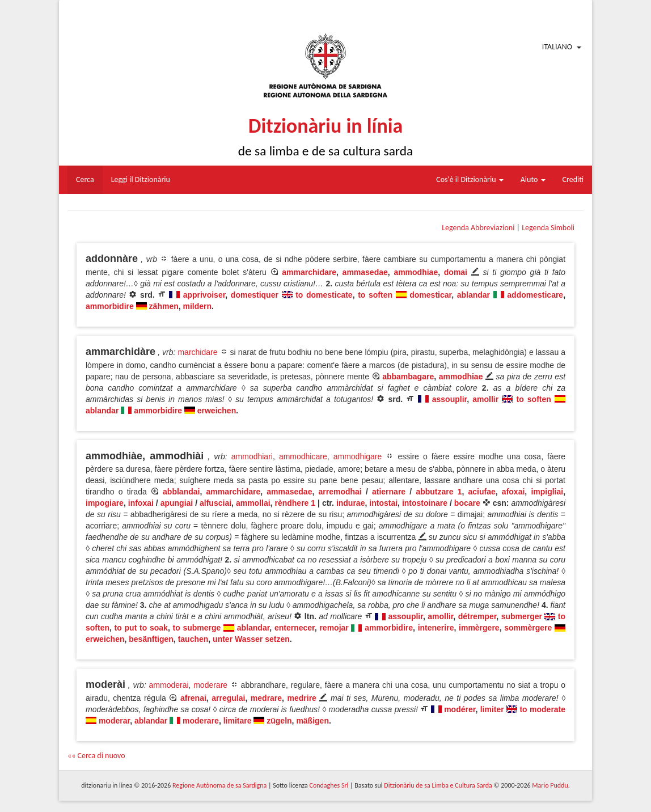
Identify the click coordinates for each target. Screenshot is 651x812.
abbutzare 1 (439, 492)
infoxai (141, 503)
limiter (492, 709)
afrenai (193, 698)
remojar (334, 628)
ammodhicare (303, 456)
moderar (114, 721)
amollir (485, 399)
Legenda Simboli (548, 228)
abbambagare (408, 377)
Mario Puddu (550, 785)
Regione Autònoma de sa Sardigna (219, 785)
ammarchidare (309, 272)
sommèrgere (528, 628)
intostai (383, 503)
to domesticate (324, 295)
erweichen (217, 411)
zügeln (279, 721)
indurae (351, 503)
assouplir (449, 399)
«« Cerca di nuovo (96, 756)
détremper (477, 616)
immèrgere (479, 628)
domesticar (430, 295)
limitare (238, 721)
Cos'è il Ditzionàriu (470, 179)
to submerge (196, 628)
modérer (460, 709)
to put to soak (141, 628)
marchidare (197, 352)
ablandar (474, 295)
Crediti (573, 179)
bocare (467, 503)
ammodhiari (252, 456)
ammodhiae (416, 272)
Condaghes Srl (329, 785)
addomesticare (535, 295)
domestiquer (255, 295)
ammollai (253, 503)
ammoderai (169, 685)
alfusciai (215, 503)
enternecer (295, 628)
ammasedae (365, 272)
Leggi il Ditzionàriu (141, 179)
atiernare (389, 492)
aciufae (482, 492)
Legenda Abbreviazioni (478, 228)
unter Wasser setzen (251, 639)
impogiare (105, 503)
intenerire (436, 628)
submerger (522, 616)
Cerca (85, 179)
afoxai (513, 492)
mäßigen (312, 721)
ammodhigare (358, 456)
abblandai (181, 492)
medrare (266, 698)
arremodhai (340, 492)
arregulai (228, 698)
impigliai (547, 492)
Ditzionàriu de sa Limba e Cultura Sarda (438, 785)
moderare (210, 685)
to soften (375, 295)
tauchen (193, 639)
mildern (198, 306)
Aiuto (533, 179)
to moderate (542, 709)
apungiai (177, 503)
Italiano (557, 47)
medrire (302, 698)
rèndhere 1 (295, 503)
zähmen (164, 306)
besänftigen (151, 639)
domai (456, 272)
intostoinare (425, 503)
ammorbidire (110, 306)
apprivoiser (204, 295)
